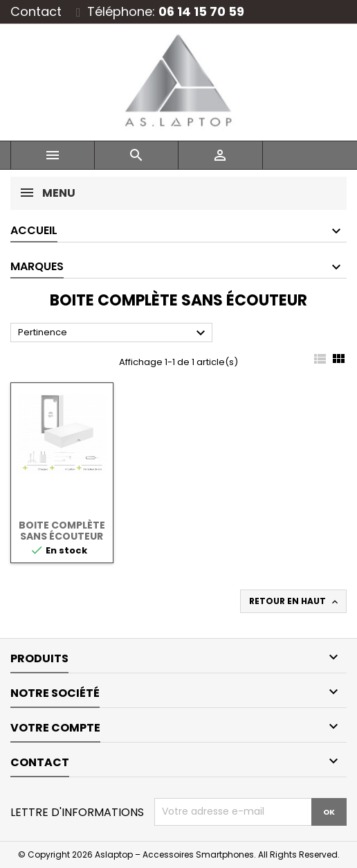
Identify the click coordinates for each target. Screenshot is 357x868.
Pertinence (113, 333)
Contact (36, 11)
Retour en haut (295, 601)
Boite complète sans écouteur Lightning (62, 536)
